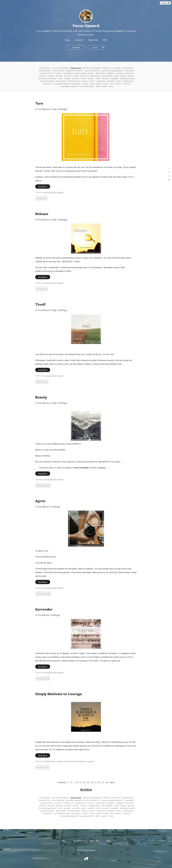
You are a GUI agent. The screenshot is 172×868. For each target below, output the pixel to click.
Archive (79, 40)
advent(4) (59, 76)
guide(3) (131, 76)
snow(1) (104, 86)
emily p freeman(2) (47, 81)
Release (42, 214)
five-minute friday (50, 192)
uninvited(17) (130, 70)
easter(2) (90, 78)
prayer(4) (84, 76)
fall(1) (98, 86)
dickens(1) (111, 81)
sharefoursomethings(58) (92, 68)
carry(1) (85, 84)
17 (103, 782)
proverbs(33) (116, 68)
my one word (89, 761)
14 (92, 782)
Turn (39, 103)
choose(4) (68, 76)
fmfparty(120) (76, 68)
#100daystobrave (49, 761)
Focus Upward (89, 850)
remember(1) (48, 84)
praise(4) (43, 76)
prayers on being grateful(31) (112, 70)
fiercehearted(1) (74, 81)
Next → (113, 782)
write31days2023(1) (87, 86)
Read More (43, 187)
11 (80, 782)
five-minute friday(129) (60, 68)
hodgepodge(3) (94, 76)
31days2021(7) (68, 73)
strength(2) (114, 78)
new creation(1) (116, 84)
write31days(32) (58, 70)
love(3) (116, 76)
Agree (40, 501)
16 (99, 782)
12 (84, 782)
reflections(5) (100, 73)
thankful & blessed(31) (74, 70)
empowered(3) (107, 76)
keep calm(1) (76, 84)
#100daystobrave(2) (127, 78)
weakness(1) (101, 81)
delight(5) (110, 73)
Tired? (40, 304)
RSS (105, 40)
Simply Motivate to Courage (59, 694)
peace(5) (90, 73)
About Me (93, 40)
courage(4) (119, 73)
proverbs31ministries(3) (47, 78)
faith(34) (106, 68)
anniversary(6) (80, 73)
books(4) (51, 76)
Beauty (41, 397)
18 (107, 782)
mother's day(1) (96, 84)
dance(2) (105, 78)
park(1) (119, 81)
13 (88, 782)
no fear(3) (76, 78)
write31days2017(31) (92, 70)
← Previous (61, 782)
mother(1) (127, 84)
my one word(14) (46, 73)
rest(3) (83, 78)
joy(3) (60, 78)
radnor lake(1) (61, 81)
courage (60, 761)
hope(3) (123, 76)
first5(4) (76, 76)
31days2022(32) (45, 70)
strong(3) (67, 78)
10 (76, 782)
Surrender (44, 609)
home (111, 86)
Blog (67, 40)
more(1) (92, 81)
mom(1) (84, 81)
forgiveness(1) (128, 81)
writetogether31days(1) (69, 86)
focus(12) (57, 73)
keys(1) (106, 84)
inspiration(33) (128, 68)
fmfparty (165, 3)
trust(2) (98, 78)
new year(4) (129, 73)
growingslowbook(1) (62, 84)
